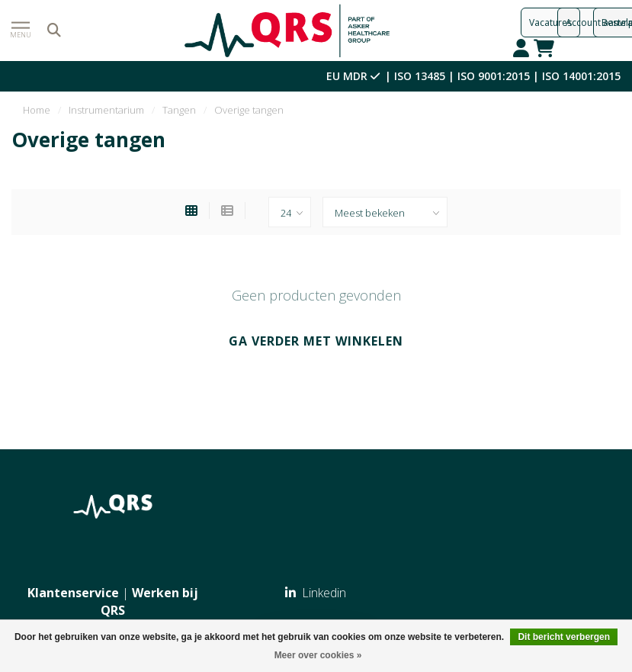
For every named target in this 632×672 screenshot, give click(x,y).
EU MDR (354, 76)
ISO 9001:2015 (494, 76)
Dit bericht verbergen (564, 637)
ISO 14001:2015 (581, 76)
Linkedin (316, 593)
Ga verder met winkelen (316, 341)
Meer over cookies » (318, 655)
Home (37, 110)
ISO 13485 (420, 76)
